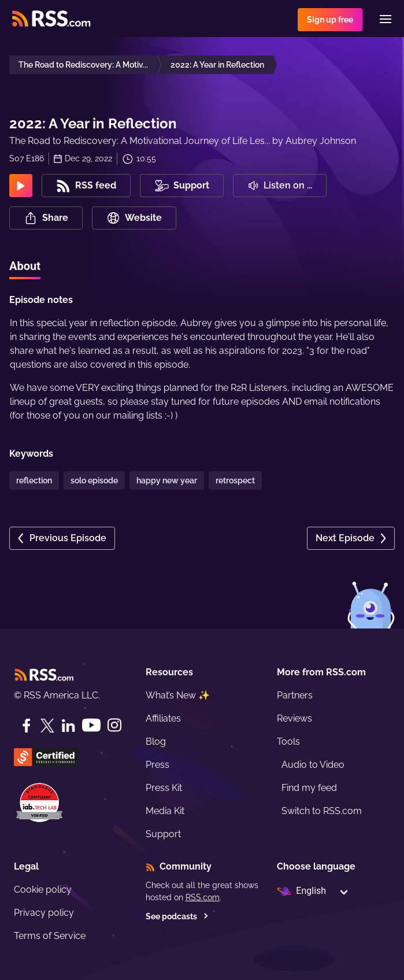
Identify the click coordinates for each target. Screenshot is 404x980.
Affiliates (163, 718)
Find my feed (309, 788)
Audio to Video (313, 765)
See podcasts (177, 916)
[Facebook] (27, 726)
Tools (288, 742)
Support (163, 834)
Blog (156, 742)
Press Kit (164, 788)
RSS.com (203, 897)
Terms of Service (50, 936)
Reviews (294, 718)
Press (157, 765)
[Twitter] (47, 726)
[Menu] (386, 19)
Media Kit (165, 811)
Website (134, 218)
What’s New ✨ (178, 695)
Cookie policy (43, 890)
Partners (295, 695)
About (25, 266)
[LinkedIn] (68, 726)
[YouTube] (91, 725)
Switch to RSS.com (322, 811)
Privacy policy (44, 913)
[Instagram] (114, 725)
